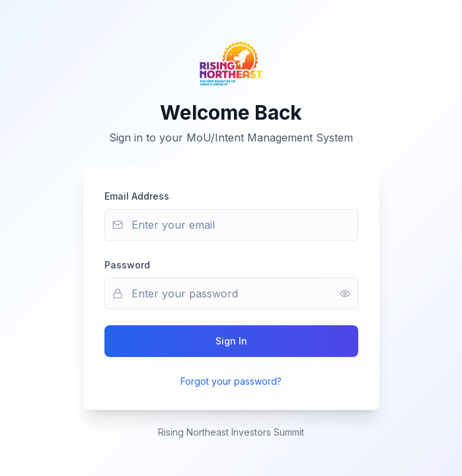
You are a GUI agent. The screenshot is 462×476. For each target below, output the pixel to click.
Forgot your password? (231, 381)
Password (127, 265)
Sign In (231, 341)
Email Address (137, 196)
